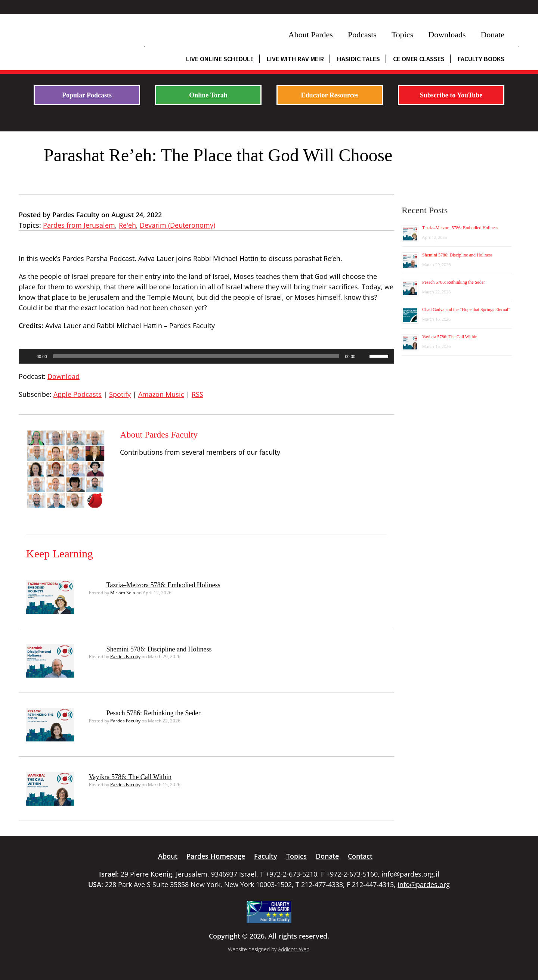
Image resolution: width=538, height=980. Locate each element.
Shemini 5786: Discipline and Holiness (159, 649)
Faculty (266, 856)
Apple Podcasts (78, 394)
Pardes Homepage (216, 856)
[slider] (196, 356)
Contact (360, 856)
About (168, 856)
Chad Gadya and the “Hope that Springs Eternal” (466, 309)
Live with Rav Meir (295, 59)
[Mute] (364, 356)
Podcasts (362, 35)
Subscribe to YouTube (451, 95)
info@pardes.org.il (410, 874)
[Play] (28, 356)
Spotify (120, 394)
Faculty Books (481, 59)
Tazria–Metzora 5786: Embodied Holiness (163, 585)
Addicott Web (294, 949)
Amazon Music (161, 394)
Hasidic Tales (358, 59)
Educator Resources (330, 95)
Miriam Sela (123, 593)
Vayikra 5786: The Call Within (130, 777)
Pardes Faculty (125, 657)
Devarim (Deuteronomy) (177, 225)
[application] (206, 356)
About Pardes (311, 35)
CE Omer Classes (419, 59)
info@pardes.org (424, 884)
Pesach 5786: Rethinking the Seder (154, 713)
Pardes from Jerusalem (79, 225)
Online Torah (208, 95)
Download (64, 376)
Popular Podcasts (87, 95)
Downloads (447, 35)
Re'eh (127, 225)
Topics (402, 35)
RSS (197, 394)
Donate (492, 35)
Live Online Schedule (220, 59)
